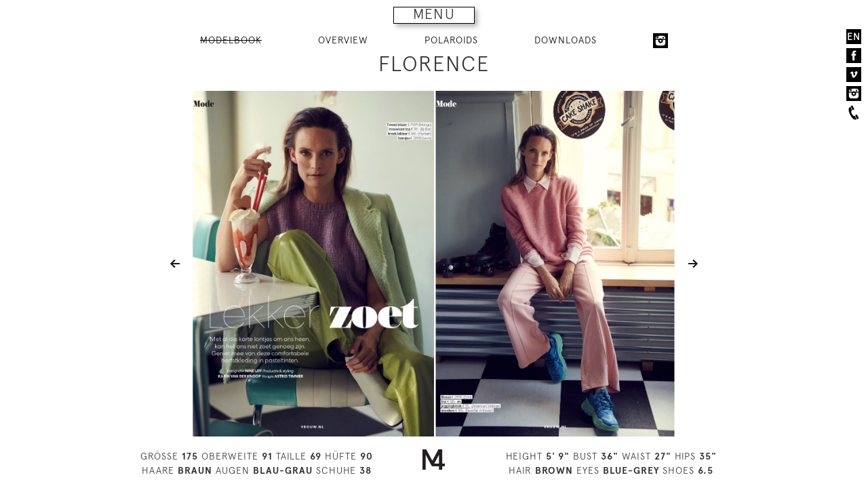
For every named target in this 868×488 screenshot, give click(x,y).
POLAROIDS (451, 40)
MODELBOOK (231, 40)
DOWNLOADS (566, 40)
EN (854, 37)
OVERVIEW (343, 40)
